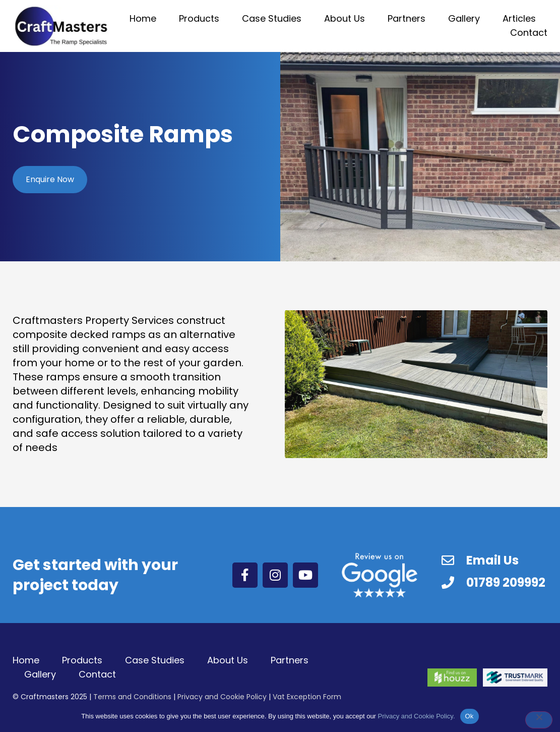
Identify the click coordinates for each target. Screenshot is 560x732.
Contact (529, 33)
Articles (519, 18)
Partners (407, 18)
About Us (345, 18)
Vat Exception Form (307, 697)
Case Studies (272, 18)
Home (143, 18)
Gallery (464, 18)
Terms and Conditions (132, 697)
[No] (539, 720)
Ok (470, 716)
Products (199, 18)
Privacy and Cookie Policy (222, 697)
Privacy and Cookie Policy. (417, 716)
